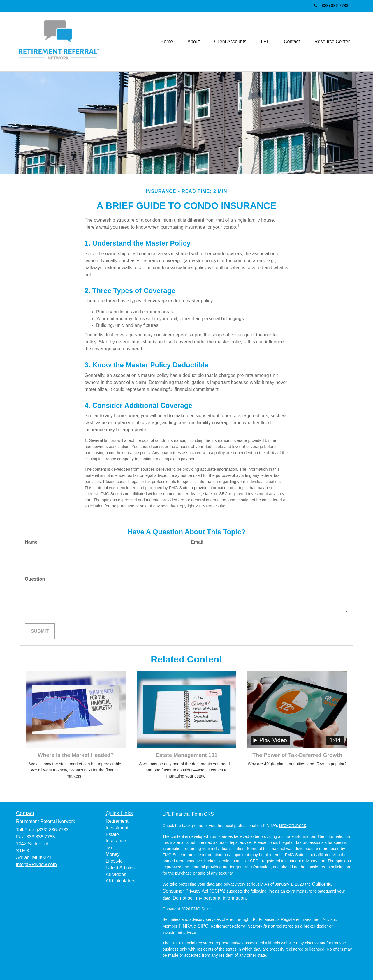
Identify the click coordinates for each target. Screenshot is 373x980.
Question (35, 579)
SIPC (203, 926)
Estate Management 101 (186, 755)
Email (197, 542)
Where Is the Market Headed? (76, 755)
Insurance (116, 841)
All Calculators (121, 881)
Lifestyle (114, 861)
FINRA (186, 926)
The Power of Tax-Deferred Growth (297, 755)
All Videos (116, 874)
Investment (117, 828)
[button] (193, 42)
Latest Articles (120, 868)
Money (113, 854)
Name (31, 542)
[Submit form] (40, 631)
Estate (112, 834)
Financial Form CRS (193, 814)
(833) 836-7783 (331, 6)
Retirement (117, 821)
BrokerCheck (293, 825)
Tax (109, 848)
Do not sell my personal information (209, 898)
